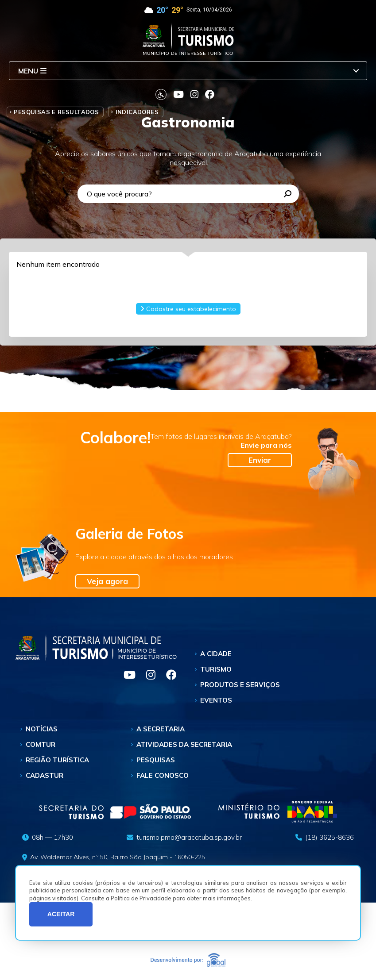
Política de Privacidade (141, 898)
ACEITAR (61, 914)
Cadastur (45, 775)
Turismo (216, 669)
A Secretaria (161, 729)
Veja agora (107, 581)
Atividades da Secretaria (184, 744)
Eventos (216, 700)
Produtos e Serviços (240, 685)
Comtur (41, 744)
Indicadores (137, 112)
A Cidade (216, 654)
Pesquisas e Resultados (56, 112)
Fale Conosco (163, 775)
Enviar (260, 460)
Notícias (42, 729)
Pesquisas (156, 760)
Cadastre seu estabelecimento (188, 309)
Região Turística (57, 760)
